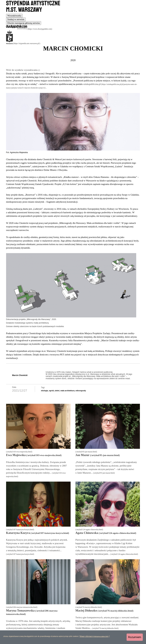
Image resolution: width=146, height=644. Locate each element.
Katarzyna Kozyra (18, 533)
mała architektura (67, 391)
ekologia (45, 391)
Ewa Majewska (16, 455)
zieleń (57, 391)
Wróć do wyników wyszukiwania (22, 70)
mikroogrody (81, 391)
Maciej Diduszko (86, 610)
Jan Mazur (82, 455)
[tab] (14, 16)
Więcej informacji (86, 636)
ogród (51, 391)
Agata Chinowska (87, 533)
